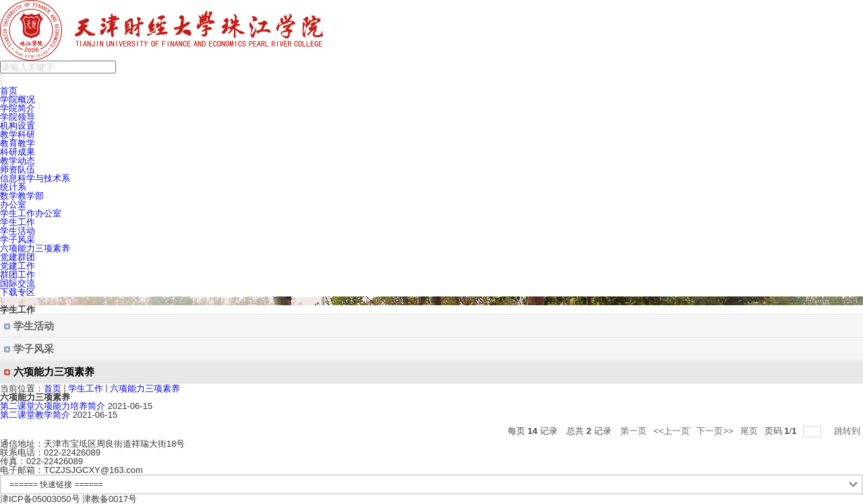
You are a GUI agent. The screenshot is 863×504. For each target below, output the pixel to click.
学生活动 (18, 231)
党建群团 (18, 257)
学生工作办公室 (31, 213)
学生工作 (18, 222)
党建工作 (18, 266)
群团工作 (18, 275)
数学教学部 (22, 196)
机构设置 (18, 126)
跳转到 (849, 431)
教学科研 (18, 134)
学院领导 (18, 117)
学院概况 (18, 99)
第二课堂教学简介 (35, 415)
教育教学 (18, 143)
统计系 (13, 187)
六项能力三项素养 (35, 248)
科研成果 (18, 152)
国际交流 (18, 283)
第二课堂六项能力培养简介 (53, 406)
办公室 (13, 204)
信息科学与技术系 (35, 178)
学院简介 (18, 108)
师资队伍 (18, 169)
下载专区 (18, 292)
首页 (9, 91)
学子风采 (18, 240)
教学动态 (18, 161)
